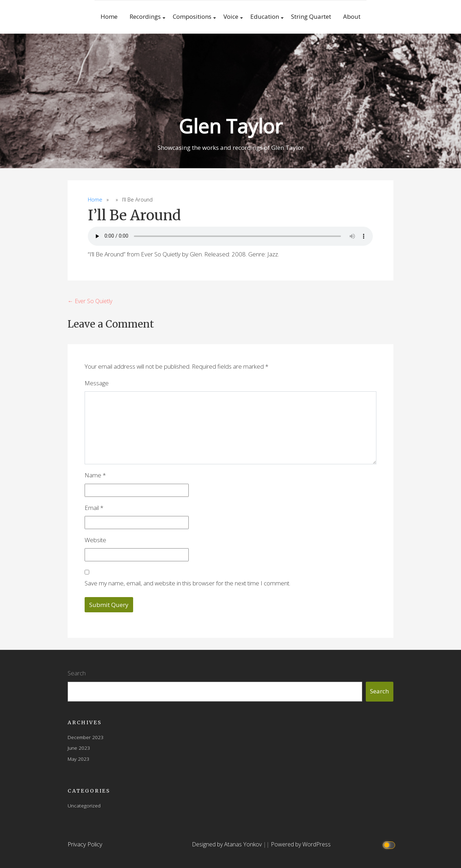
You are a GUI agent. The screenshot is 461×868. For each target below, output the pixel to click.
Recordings (145, 16)
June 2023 (79, 748)
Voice (231, 16)
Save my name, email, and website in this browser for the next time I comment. (187, 583)
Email (94, 508)
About (352, 16)
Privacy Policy (85, 844)
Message (97, 383)
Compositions (192, 16)
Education (265, 16)
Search (77, 673)
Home (109, 16)
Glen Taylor (231, 126)
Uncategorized (84, 805)
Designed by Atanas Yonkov (227, 844)
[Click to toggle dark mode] (390, 844)
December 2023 (86, 737)
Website (95, 540)
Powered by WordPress (301, 844)
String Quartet (311, 16)
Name (95, 475)
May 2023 (78, 759)
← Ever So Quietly (90, 301)
